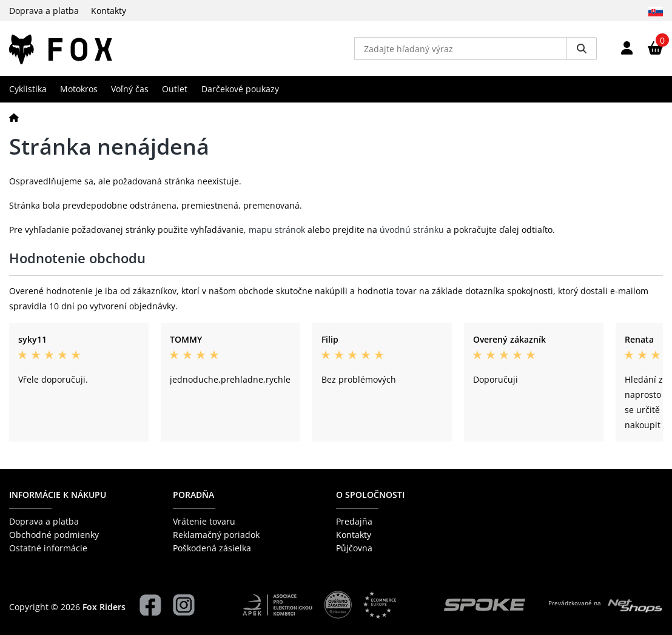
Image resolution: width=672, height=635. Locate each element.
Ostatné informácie (48, 548)
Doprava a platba (44, 11)
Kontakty (109, 11)
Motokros (79, 89)
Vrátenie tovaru (204, 521)
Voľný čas (130, 89)
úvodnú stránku (412, 230)
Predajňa (354, 521)
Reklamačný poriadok (216, 535)
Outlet (175, 89)
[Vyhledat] (582, 49)
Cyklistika (28, 89)
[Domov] (14, 117)
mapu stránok (277, 230)
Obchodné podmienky (54, 535)
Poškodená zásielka (212, 548)
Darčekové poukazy (240, 89)
